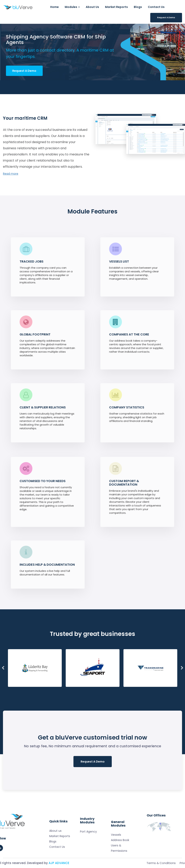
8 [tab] (100, 689)
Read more (11, 174)
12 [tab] (135, 689)
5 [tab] (74, 689)
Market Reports (116, 7)
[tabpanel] (35, 668)
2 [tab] (48, 689)
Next (182, 668)
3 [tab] (57, 689)
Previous (3, 668)
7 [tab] (92, 689)
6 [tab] (83, 689)
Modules (72, 7)
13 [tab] (144, 689)
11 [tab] (127, 689)
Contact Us (156, 7)
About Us (92, 7)
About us (55, 854)
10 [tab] (118, 689)
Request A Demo (166, 18)
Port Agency (88, 845)
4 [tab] (66, 689)
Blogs (138, 7)
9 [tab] (109, 689)
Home (54, 7)
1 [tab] (39, 689)
